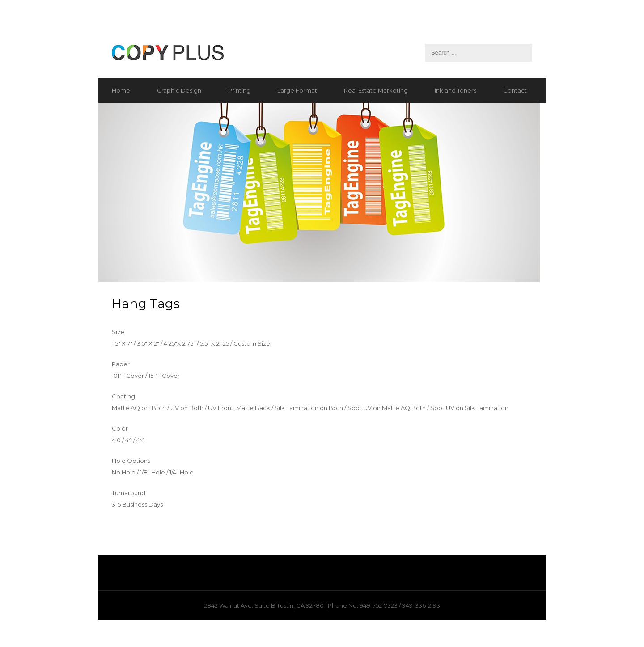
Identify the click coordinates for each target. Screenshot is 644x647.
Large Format (297, 90)
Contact (515, 90)
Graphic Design (179, 90)
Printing (239, 90)
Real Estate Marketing (376, 90)
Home (121, 90)
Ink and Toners (455, 90)
